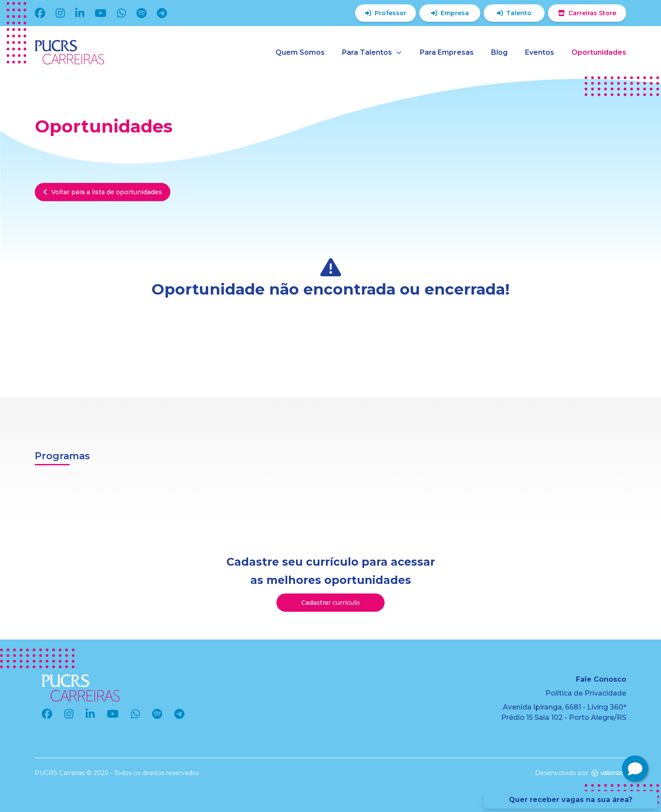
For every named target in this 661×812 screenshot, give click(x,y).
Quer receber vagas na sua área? (571, 800)
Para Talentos (372, 52)
